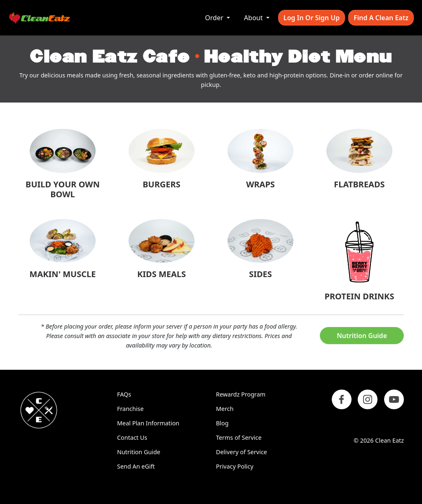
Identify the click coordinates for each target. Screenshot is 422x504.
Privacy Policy (235, 466)
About (254, 18)
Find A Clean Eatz (381, 18)
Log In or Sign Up (312, 18)
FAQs (124, 394)
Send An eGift (136, 466)
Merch (225, 409)
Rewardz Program (241, 394)
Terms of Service (239, 437)
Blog (222, 423)
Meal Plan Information (148, 423)
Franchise (130, 409)
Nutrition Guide (362, 336)
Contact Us (132, 437)
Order (215, 18)
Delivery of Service (241, 452)
